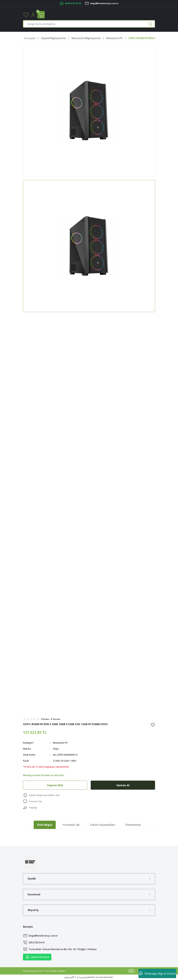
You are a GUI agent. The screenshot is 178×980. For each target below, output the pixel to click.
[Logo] (30, 862)
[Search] (89, 24)
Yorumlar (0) (71, 825)
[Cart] (41, 15)
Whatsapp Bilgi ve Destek (157, 973)
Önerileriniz (133, 825)
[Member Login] (33, 14)
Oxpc (56, 749)
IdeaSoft (69, 977)
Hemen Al (123, 785)
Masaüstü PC (61, 743)
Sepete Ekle (55, 785)
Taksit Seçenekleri (102, 825)
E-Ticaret (81, 977)
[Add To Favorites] (153, 725)
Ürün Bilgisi (45, 825)
